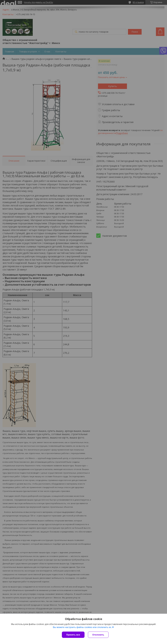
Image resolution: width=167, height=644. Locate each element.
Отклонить (98, 635)
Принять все (73, 635)
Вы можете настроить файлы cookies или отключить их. (82, 627)
